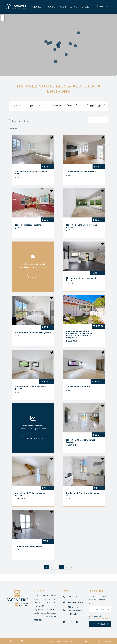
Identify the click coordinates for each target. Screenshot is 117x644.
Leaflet (115, 75)
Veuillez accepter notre (100, 614)
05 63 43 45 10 (74, 593)
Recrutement (71, 638)
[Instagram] (77, 620)
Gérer (63, 7)
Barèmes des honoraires (51, 638)
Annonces (37, 7)
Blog (34, 638)
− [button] (3, 20)
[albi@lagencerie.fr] (64, 600)
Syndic (86, 7)
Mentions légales (69, 641)
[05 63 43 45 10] (64, 593)
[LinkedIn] (64, 620)
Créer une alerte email (22, 118)
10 (66, 562)
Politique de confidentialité (93, 638)
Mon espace (103, 7)
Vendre (51, 7)
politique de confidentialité (102, 615)
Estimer (74, 7)
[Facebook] (71, 620)
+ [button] (3, 16)
